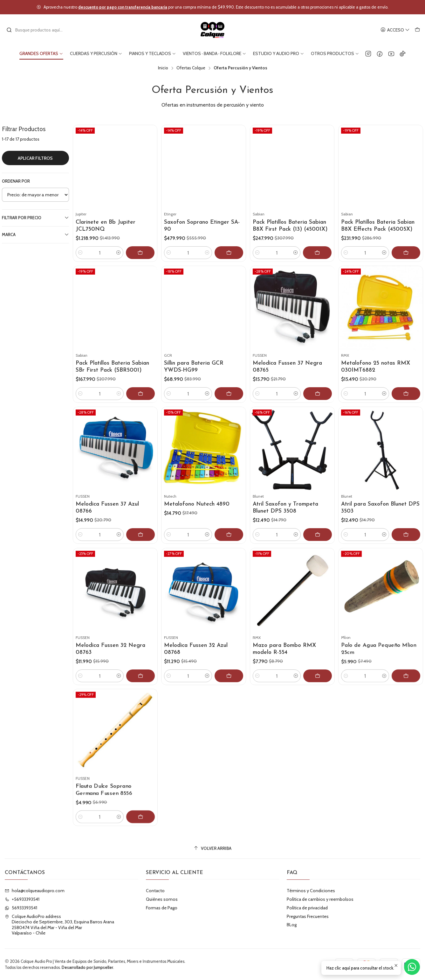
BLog (292, 925)
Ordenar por (16, 181)
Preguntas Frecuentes (308, 916)
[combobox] (39, 30)
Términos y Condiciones (311, 891)
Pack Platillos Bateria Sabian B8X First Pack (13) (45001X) (290, 226)
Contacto (155, 891)
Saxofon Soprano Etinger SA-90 (202, 226)
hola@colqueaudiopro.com (35, 891)
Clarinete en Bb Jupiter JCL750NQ (106, 226)
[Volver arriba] (212, 848)
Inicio (163, 68)
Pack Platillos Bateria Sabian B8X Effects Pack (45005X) (378, 226)
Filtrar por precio (35, 218)
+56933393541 (22, 899)
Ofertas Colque (191, 68)
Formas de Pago (162, 908)
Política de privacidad (307, 908)
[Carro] (417, 30)
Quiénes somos (162, 899)
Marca (35, 234)
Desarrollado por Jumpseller (87, 967)
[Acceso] (395, 30)
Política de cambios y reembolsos (320, 899)
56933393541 (21, 908)
